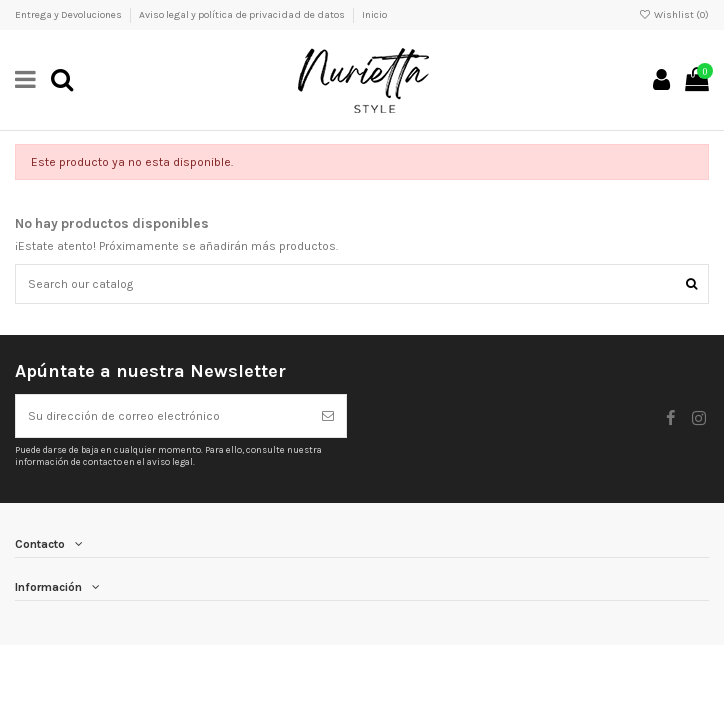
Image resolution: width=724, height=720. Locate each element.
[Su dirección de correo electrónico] (163, 416)
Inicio (374, 15)
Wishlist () (674, 15)
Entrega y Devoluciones (69, 15)
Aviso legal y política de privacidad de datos (243, 15)
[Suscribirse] (328, 416)
